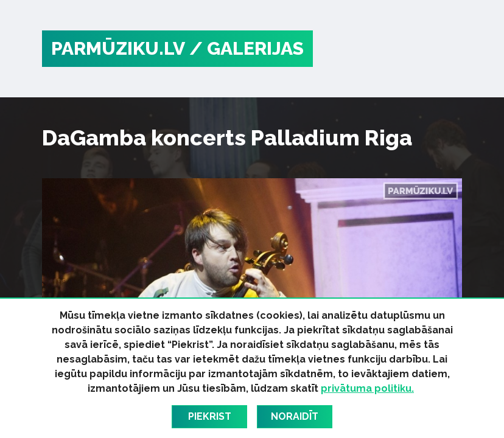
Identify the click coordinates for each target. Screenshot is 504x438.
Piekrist (210, 416)
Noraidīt (295, 416)
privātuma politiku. (367, 388)
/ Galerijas (247, 48)
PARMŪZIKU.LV (118, 48)
